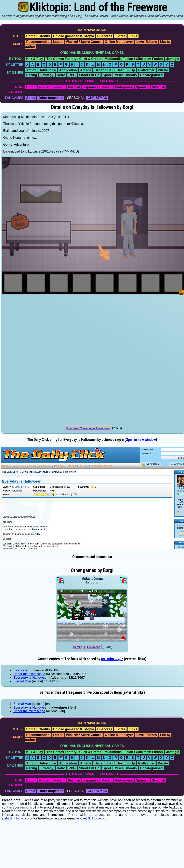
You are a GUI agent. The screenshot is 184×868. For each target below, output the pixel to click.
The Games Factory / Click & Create (74, 59)
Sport (107, 75)
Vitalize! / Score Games (84, 42)
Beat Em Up (126, 70)
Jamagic (173, 59)
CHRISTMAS (97, 98)
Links (133, 36)
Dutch (31, 87)
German (74, 87)
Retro (61, 75)
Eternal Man (22, 681)
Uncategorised (151, 75)
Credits (44, 36)
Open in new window (141, 440)
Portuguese (124, 87)
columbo (112, 659)
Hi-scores (105, 36)
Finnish (45, 87)
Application (68, 70)
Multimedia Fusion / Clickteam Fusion (134, 59)
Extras (120, 36)
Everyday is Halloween (31, 678)
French (59, 87)
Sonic (31, 98)
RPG (72, 75)
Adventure (48, 70)
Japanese (91, 87)
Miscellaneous (126, 75)
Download (94, 647)
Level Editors (146, 42)
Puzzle (163, 70)
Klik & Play (35, 59)
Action (31, 70)
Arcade (86, 70)
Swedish (159, 87)
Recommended (38, 42)
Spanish (142, 87)
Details (77, 647)
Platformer (146, 70)
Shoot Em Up (89, 75)
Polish (106, 87)
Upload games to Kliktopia (74, 36)
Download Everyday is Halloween (88, 428)
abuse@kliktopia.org (92, 818)
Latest (58, 42)
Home (31, 36)
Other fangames (51, 98)
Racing (32, 75)
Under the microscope (29, 674)
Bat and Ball (104, 70)
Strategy (47, 75)
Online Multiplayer (119, 42)
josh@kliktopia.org (15, 818)
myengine (20, 670)
